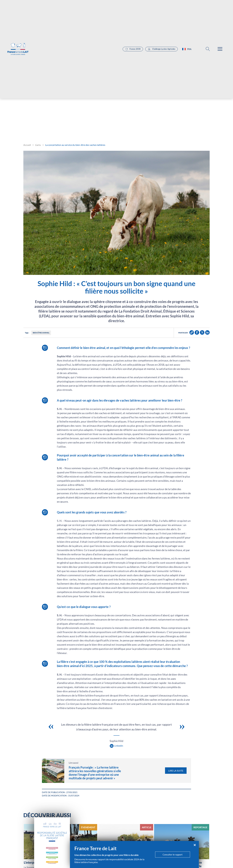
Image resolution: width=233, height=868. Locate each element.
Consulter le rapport (173, 855)
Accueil (27, 145)
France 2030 (133, 70)
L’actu (38, 145)
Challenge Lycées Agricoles (161, 70)
